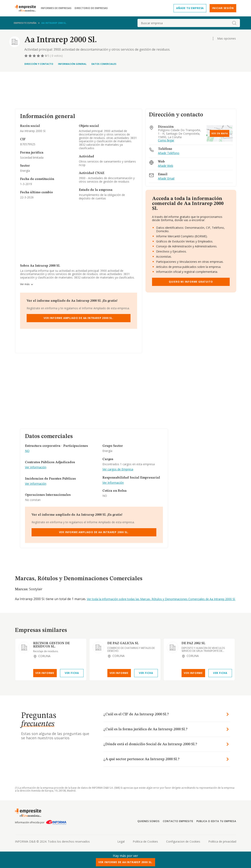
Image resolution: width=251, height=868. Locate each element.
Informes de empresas (56, 8)
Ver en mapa (220, 133)
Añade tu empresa (190, 8)
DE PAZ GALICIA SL (123, 643)
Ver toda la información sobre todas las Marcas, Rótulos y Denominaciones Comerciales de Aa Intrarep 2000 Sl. (161, 599)
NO (27, 451)
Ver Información (36, 467)
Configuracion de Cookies (183, 841)
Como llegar (166, 140)
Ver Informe (45, 673)
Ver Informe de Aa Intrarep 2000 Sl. (125, 862)
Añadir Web (166, 166)
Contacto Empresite (178, 821)
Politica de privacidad (222, 841)
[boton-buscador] (234, 23)
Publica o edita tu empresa (216, 821)
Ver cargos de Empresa (118, 469)
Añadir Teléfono (169, 153)
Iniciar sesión (223, 8)
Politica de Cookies (145, 841)
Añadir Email (166, 179)
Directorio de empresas (91, 8)
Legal (121, 841)
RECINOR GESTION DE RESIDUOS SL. (51, 645)
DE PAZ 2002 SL (193, 643)
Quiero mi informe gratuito (191, 282)
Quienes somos (149, 821)
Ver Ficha (72, 673)
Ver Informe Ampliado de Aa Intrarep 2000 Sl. (79, 318)
